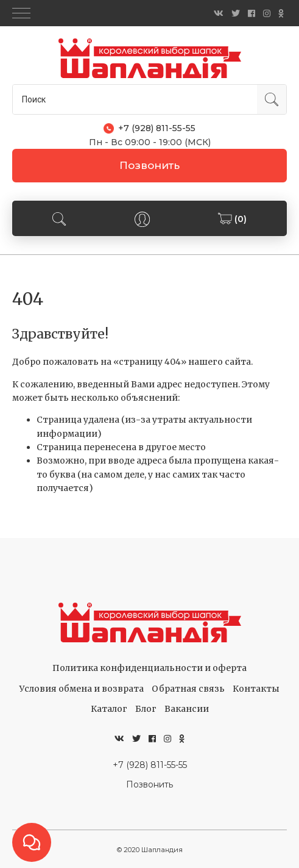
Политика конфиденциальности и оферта (149, 668)
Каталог (109, 709)
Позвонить (149, 165)
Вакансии (187, 709)
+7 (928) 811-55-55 (150, 765)
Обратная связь (188, 689)
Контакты (256, 689)
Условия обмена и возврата (82, 689)
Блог (146, 709)
